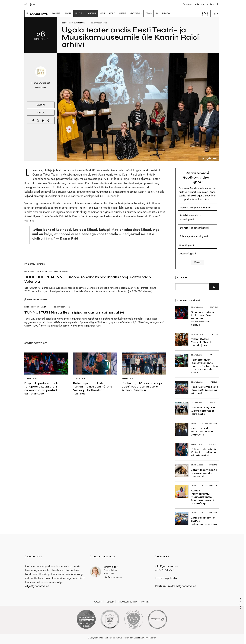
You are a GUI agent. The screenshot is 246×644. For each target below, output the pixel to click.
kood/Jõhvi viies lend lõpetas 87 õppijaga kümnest (205, 390)
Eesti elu (73, 23)
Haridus (44, 307)
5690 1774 (109, 574)
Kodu (64, 23)
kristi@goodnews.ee (113, 577)
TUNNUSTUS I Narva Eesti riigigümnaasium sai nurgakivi (74, 312)
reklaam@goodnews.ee (182, 586)
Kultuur (81, 23)
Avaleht (98, 602)
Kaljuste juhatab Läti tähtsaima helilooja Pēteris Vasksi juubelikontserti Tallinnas (93, 388)
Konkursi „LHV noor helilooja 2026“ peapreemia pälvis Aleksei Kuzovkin (142, 387)
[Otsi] (214, 287)
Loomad (213, 465)
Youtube (210, 4)
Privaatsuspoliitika (166, 578)
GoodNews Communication (145, 638)
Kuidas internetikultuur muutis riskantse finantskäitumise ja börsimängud (203, 497)
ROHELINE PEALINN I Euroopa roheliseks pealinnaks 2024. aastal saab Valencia (88, 279)
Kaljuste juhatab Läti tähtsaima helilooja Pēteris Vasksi (204, 452)
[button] (27, 13)
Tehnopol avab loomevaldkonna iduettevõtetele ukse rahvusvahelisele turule (204, 366)
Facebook (187, 4)
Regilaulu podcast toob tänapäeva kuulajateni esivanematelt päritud (203, 318)
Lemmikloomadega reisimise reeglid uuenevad (204, 473)
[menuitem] (56, 13)
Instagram (199, 4)
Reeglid (110, 602)
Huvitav (213, 486)
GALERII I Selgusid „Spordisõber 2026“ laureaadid (203, 411)
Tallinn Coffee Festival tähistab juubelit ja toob (201, 342)
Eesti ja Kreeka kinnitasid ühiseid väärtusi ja (202, 431)
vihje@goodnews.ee (37, 586)
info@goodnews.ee (166, 566)
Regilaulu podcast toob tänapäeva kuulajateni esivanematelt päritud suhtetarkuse (41, 388)
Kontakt (145, 602)
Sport (213, 403)
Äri (211, 355)
